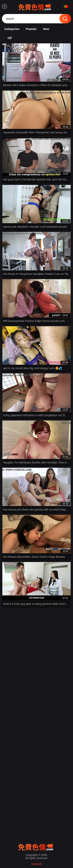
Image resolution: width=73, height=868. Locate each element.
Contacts (36, 864)
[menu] (4, 6)
